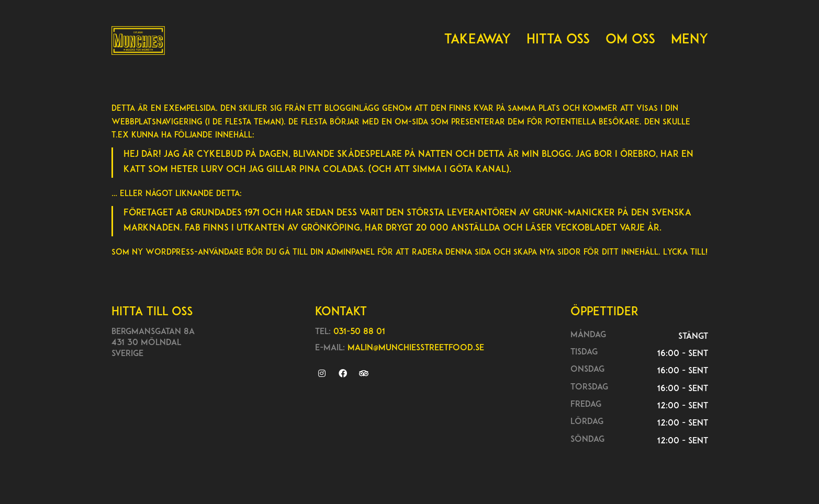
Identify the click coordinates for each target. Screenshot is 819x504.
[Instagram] (322, 374)
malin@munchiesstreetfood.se (416, 348)
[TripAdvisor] (363, 374)
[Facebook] (343, 374)
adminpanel (350, 253)
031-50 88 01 (359, 332)
